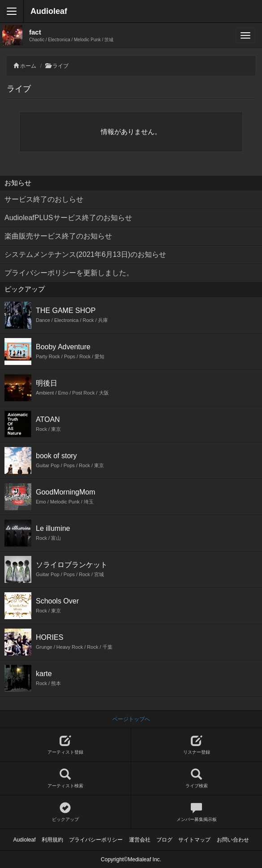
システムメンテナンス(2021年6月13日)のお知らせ (85, 254)
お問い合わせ (233, 840)
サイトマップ (194, 840)
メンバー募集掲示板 (197, 812)
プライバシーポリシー (96, 840)
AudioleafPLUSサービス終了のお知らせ (68, 218)
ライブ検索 (197, 779)
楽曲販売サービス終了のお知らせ (58, 236)
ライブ (60, 66)
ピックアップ (65, 812)
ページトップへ (131, 719)
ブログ (164, 840)
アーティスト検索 (65, 779)
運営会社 (140, 840)
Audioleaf (49, 11)
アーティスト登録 (65, 745)
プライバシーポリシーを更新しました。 (69, 273)
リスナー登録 (197, 745)
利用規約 (52, 840)
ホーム (28, 66)
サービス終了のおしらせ (44, 199)
